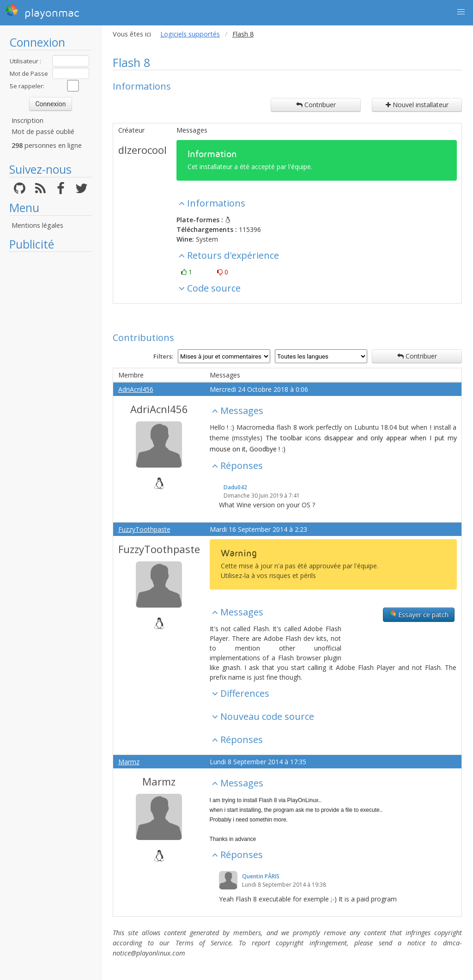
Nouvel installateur (417, 105)
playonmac (42, 12)
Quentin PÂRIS (261, 876)
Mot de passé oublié (43, 131)
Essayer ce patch (419, 615)
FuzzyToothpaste (144, 529)
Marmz (129, 762)
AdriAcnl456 (136, 389)
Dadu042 (235, 487)
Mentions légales (37, 225)
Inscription (27, 120)
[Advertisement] (51, 395)
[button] (461, 12)
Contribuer (316, 105)
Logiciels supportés (190, 34)
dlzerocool (143, 150)
